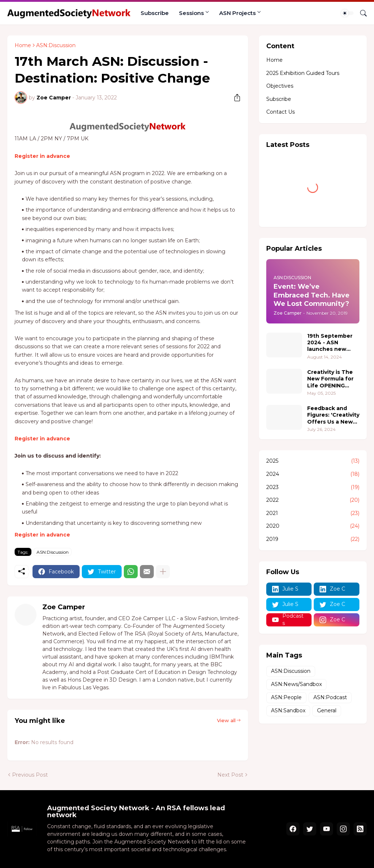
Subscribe (155, 13)
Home (23, 45)
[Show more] (163, 572)
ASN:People (286, 697)
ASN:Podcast (330, 697)
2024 (313, 474)
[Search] (360, 13)
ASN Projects (237, 13)
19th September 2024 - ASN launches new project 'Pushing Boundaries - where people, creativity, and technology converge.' (330, 343)
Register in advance (42, 156)
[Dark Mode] (347, 13)
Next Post (230, 775)
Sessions (191, 13)
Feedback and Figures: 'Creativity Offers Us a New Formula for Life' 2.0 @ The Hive (333, 415)
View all (226, 720)
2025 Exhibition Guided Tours (303, 73)
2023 (313, 488)
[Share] (234, 98)
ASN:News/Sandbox (296, 684)
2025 (313, 461)
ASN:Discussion (56, 45)
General (327, 710)
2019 (313, 539)
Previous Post (30, 775)
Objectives (280, 86)
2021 (313, 513)
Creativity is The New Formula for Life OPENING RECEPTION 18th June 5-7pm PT (330, 379)
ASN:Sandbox (288, 710)
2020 (313, 526)
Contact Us (280, 112)
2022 (313, 500)
